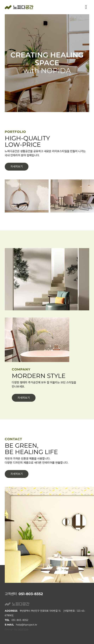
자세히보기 (17, 167)
